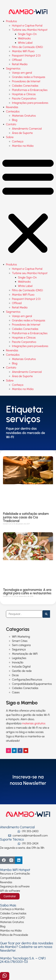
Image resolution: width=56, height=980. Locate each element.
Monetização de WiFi (25, 654)
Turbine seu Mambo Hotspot (30, 30)
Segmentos (13, 69)
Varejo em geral (22, 73)
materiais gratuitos (34, 723)
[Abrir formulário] (5, 976)
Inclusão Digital (21, 667)
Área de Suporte (22, 133)
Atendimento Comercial (27, 129)
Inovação (18, 662)
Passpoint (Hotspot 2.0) (26, 56)
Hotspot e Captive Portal (27, 26)
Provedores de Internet (26, 81)
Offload (17, 60)
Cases (16, 692)
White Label (25, 43)
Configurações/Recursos (27, 680)
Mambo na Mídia (23, 146)
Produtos (11, 21)
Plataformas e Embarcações (30, 90)
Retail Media (20, 64)
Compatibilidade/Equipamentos (32, 684)
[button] (28, 205)
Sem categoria (21, 645)
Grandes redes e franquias (29, 77)
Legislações (19, 658)
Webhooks (24, 38)
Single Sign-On (27, 34)
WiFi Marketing (21, 637)
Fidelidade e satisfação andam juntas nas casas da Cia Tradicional (26, 517)
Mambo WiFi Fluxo (23, 51)
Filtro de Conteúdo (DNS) (27, 47)
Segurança (19, 649)
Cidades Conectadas (25, 86)
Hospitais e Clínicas (24, 94)
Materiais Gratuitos (24, 116)
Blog (15, 120)
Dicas (15, 675)
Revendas (12, 107)
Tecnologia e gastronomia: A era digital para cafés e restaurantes (27, 592)
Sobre (10, 137)
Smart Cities (20, 641)
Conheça (18, 141)
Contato (11, 124)
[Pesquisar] (46, 614)
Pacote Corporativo (24, 99)
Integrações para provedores (30, 103)
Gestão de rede (22, 671)
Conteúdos (13, 111)
